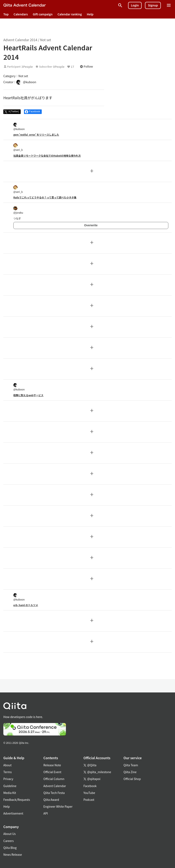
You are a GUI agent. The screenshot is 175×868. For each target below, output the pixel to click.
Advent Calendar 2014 (20, 40)
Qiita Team (131, 765)
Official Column (54, 779)
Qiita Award (51, 800)
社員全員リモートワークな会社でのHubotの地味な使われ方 (47, 155)
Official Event (52, 772)
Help (90, 14)
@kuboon (19, 127)
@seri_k (18, 147)
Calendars (21, 14)
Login (135, 5)
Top (6, 14)
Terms (8, 772)
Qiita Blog (10, 848)
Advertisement (13, 813)
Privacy (8, 779)
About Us (9, 834)
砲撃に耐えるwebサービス (28, 395)
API (46, 813)
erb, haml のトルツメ (26, 605)
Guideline (10, 786)
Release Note (52, 765)
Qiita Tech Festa (54, 793)
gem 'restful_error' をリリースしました (36, 134)
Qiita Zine (130, 772)
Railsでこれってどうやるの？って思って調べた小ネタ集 (45, 197)
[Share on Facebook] (33, 112)
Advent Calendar (55, 786)
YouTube (89, 793)
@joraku (18, 210)
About (7, 765)
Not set (46, 40)
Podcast (89, 800)
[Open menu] (169, 5)
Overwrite (91, 225)
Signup (153, 5)
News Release (13, 854)
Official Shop (132, 779)
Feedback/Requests (17, 800)
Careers (8, 841)
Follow (86, 67)
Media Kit (10, 793)
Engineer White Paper (58, 806)
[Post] (12, 112)
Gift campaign (43, 14)
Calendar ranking (70, 14)
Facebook (90, 786)
